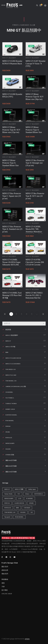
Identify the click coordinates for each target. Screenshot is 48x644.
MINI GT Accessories (13, 364)
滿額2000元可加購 (11, 466)
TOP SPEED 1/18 (10, 369)
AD (32, 512)
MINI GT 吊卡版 (10, 347)
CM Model (27, 508)
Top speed (7, 517)
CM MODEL (9, 392)
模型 (3, 583)
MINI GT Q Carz (11, 375)
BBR (7, 352)
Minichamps (10, 443)
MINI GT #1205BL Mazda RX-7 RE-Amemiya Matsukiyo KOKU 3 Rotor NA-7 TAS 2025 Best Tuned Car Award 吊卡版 (34, 230)
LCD (20, 498)
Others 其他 (10, 455)
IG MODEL (30, 498)
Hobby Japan (10, 409)
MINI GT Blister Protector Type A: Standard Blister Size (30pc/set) (34, 130)
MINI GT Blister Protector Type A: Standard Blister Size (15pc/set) (10, 163)
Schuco (27, 494)
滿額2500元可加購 (11, 472)
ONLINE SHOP (7, 594)
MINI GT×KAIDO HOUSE (13, 358)
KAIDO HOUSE (19, 503)
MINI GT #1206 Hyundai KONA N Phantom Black (12, 62)
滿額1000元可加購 (11, 460)
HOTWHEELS (39, 494)
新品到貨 (8, 330)
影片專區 (5, 590)
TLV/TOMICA (10, 398)
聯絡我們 (5, 574)
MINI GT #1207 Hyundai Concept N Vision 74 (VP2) (36, 64)
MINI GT (8, 341)
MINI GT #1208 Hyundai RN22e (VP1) (12, 95)
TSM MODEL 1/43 (11, 381)
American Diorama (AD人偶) (16, 386)
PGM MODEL (10, 421)
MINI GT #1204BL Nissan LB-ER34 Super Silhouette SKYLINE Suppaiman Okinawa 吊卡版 (12, 263)
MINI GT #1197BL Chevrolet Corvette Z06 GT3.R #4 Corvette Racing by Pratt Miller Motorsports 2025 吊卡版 (36, 263)
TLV (19, 494)
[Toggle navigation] (45, 5)
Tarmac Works (11, 403)
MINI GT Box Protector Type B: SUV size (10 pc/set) (35, 196)
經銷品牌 (5, 570)
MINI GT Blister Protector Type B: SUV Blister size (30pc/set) (35, 97)
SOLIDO (8, 449)
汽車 (3, 587)
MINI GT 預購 (19, 489)
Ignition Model (11, 415)
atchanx (27, 639)
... (37, 314)
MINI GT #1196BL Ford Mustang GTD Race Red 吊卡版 (12, 295)
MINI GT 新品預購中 (9, 58)
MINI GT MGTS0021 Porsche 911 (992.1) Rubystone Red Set (34, 295)
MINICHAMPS (9, 498)
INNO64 (8, 426)
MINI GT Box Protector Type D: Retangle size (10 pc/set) (35, 163)
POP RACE (9, 438)
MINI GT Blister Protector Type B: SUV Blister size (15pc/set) (11, 130)
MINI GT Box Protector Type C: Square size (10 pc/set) (12, 196)
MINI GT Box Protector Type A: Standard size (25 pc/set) (12, 229)
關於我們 (5, 567)
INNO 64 (7, 503)
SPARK (8, 432)
